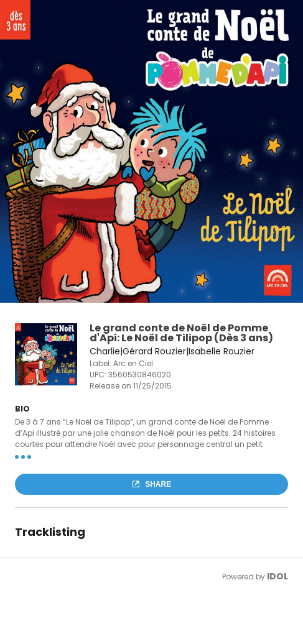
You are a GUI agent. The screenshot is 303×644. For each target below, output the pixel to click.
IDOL (277, 576)
